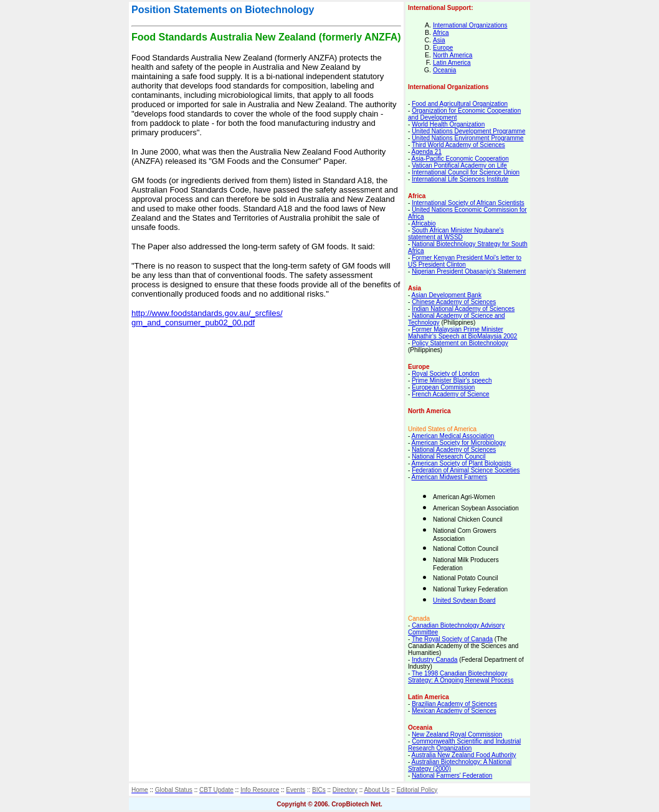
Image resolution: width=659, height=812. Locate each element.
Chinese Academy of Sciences (454, 302)
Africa (441, 33)
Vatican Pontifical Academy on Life (459, 165)
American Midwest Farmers (450, 477)
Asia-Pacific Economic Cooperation (460, 159)
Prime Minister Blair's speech (452, 380)
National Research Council (448, 456)
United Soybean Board (464, 600)
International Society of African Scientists (468, 203)
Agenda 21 (427, 152)
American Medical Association (453, 436)
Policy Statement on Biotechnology (460, 343)
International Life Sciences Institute (460, 179)
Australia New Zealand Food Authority (464, 755)
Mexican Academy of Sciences (454, 711)
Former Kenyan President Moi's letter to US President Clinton (465, 261)
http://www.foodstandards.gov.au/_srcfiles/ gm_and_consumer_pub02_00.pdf (207, 318)
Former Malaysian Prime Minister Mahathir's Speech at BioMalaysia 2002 (462, 333)
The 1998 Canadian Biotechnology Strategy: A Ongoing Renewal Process (461, 677)
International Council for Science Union (466, 172)
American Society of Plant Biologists (462, 463)
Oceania (444, 70)
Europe (443, 48)
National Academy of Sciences (454, 450)
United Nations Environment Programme (468, 138)
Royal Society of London (445, 374)
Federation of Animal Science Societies (466, 470)
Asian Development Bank (447, 295)
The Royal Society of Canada (452, 639)
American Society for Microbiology (459, 443)
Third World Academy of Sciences (458, 145)
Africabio (424, 223)
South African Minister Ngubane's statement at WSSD (456, 234)
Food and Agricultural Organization (460, 104)
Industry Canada (434, 660)
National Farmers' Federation (452, 776)
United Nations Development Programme (468, 131)
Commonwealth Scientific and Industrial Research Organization (464, 745)
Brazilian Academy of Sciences (454, 704)
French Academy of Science (451, 394)
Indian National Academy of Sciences (463, 309)
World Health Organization (448, 124)
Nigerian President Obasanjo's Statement (469, 271)
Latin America (452, 63)
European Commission (443, 387)
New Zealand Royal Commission (457, 734)
